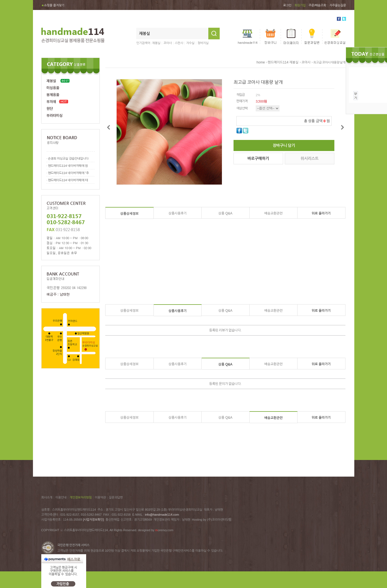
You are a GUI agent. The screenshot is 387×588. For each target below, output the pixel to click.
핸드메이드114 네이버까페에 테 (68, 180)
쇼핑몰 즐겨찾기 (53, 5)
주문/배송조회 (317, 5)
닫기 (356, 96)
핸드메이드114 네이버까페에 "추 (68, 173)
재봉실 (156, 43)
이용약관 (100, 497)
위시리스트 (310, 158)
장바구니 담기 (284, 145)
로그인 (287, 5)
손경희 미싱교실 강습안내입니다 (68, 158)
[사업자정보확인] (93, 520)
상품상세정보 (129, 214)
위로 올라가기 (321, 213)
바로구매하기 (258, 158)
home (261, 62)
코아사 (168, 43)
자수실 (190, 43)
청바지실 (203, 43)
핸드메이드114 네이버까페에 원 (68, 166)
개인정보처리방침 (81, 497)
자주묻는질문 (338, 5)
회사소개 (47, 497)
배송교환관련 (273, 213)
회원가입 (300, 5)
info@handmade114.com (162, 515)
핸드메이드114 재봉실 (283, 62)
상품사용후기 (178, 213)
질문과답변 (116, 497)
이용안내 (61, 497)
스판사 (179, 43)
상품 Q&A (225, 213)
